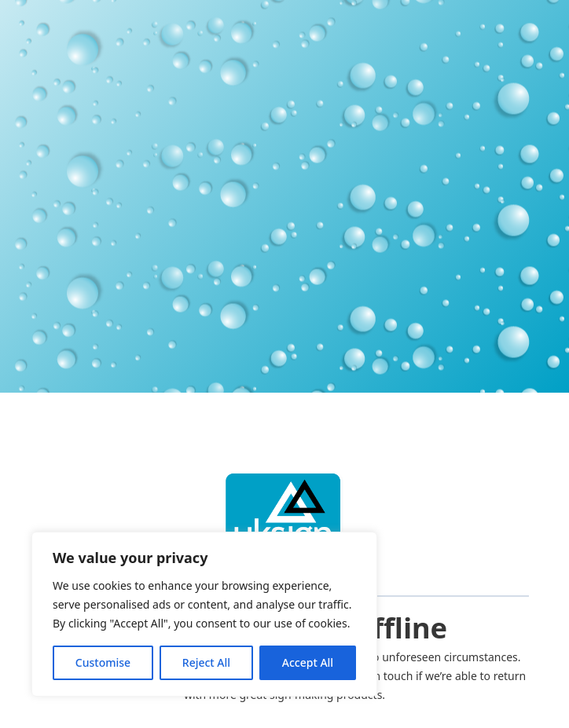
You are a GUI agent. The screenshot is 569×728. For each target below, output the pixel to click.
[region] (204, 614)
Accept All (308, 662)
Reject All (206, 662)
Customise (103, 662)
